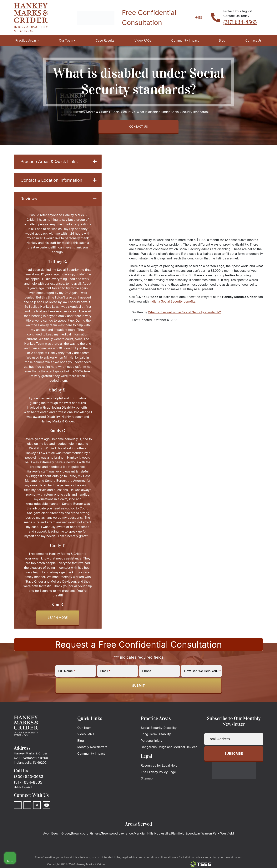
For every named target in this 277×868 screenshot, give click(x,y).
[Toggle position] (256, 745)
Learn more (58, 621)
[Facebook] (18, 808)
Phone (147, 674)
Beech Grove (61, 837)
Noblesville (162, 837)
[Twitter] (37, 808)
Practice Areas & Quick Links (59, 163)
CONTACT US (138, 127)
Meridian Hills (144, 837)
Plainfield (178, 837)
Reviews (59, 202)
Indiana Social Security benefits (172, 303)
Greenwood (109, 837)
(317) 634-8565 (240, 22)
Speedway (193, 837)
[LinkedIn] (27, 808)
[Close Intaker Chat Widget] (264, 745)
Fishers (95, 837)
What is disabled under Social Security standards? (184, 314)
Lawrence (126, 837)
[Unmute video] (209, 745)
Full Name (67, 674)
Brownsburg (80, 837)
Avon (47, 837)
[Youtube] (47, 808)
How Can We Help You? (202, 674)
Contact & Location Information (59, 182)
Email (105, 674)
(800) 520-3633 (29, 780)
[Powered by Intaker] (244, 860)
